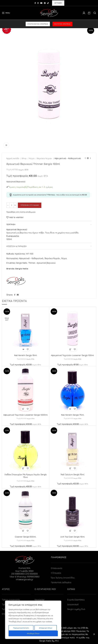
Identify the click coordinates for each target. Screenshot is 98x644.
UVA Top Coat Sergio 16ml (72, 537)
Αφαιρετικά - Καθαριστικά (68, 158)
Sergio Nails (22, 263)
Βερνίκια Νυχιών (45, 158)
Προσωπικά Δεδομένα (61, 582)
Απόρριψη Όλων (46, 628)
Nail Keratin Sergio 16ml (25, 355)
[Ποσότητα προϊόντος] (11, 205)
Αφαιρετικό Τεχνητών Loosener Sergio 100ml (72, 355)
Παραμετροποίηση (21, 628)
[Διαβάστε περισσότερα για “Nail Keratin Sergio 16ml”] (23, 349)
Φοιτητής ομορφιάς (62, 24)
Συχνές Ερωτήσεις (76, 600)
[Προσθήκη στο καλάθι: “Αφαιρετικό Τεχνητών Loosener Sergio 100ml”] (70, 349)
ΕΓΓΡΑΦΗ (58, 3)
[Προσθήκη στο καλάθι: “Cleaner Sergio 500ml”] (23, 531)
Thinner (32, 263)
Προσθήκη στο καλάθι (30, 205)
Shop (24, 158)
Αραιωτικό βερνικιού (46, 263)
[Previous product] (85, 158)
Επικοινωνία (57, 568)
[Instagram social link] (38, 3)
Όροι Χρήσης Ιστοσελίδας (63, 578)
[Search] (95, 13)
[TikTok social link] (48, 3)
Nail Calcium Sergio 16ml (73, 474)
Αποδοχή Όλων (33, 633)
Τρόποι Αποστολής (11, 600)
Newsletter (40, 600)
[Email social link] (18, 295)
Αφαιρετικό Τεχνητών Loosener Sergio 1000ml (26, 415)
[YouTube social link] (41, 3)
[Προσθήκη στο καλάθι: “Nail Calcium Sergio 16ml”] (70, 468)
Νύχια (32, 158)
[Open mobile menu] (6, 13)
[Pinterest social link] (45, 3)
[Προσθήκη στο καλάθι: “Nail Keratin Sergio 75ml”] (70, 409)
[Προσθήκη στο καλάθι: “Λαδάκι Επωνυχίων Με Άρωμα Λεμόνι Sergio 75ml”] (23, 468)
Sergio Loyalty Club (76, 609)
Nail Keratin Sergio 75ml (73, 415)
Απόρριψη (94, 634)
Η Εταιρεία (56, 573)
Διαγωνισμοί (73, 604)
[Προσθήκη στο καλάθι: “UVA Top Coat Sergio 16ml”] (70, 531)
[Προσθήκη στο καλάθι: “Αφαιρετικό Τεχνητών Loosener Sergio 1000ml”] (23, 409)
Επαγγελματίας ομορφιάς (38, 24)
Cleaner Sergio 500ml (26, 537)
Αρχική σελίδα (13, 158)
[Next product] (90, 158)
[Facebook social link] (35, 3)
